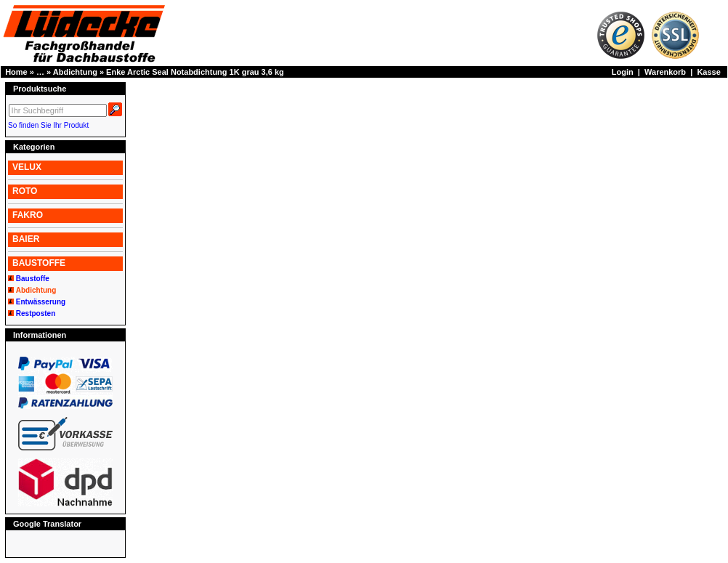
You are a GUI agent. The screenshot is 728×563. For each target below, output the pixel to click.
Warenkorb (665, 72)
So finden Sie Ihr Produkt (48, 125)
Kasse (708, 72)
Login (623, 72)
